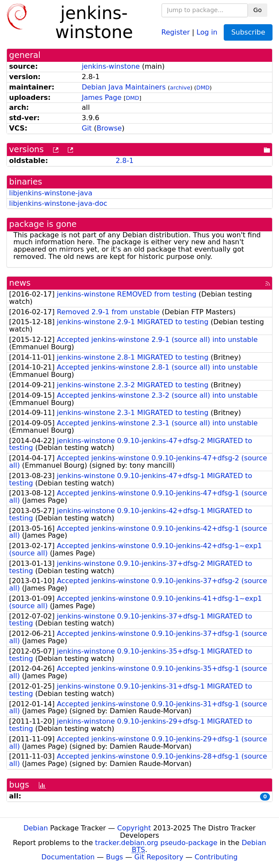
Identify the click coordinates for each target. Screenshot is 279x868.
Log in (207, 32)
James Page (101, 97)
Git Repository (159, 857)
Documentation (68, 857)
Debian (36, 828)
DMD (203, 88)
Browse (109, 128)
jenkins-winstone (111, 66)
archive (180, 88)
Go (258, 10)
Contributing (216, 857)
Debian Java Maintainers (124, 87)
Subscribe (248, 32)
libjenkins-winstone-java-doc (58, 203)
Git (87, 128)
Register (176, 32)
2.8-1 (125, 161)
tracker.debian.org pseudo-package (156, 843)
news (20, 283)
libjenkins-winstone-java (51, 193)
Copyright (134, 828)
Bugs (114, 857)
